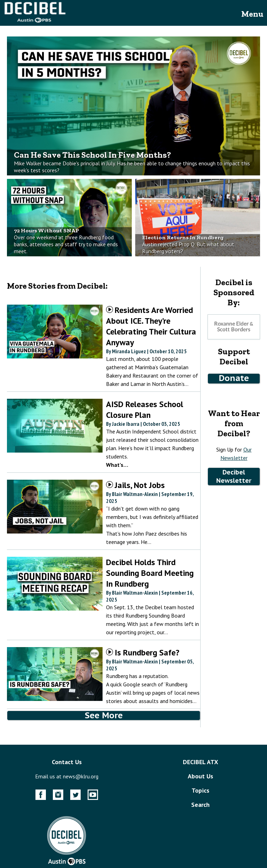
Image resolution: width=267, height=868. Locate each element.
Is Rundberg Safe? (143, 652)
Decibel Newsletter (234, 476)
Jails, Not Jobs (135, 485)
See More (104, 716)
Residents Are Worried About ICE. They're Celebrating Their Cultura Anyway (151, 326)
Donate (234, 378)
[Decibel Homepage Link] (35, 22)
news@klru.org (81, 776)
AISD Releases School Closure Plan (145, 410)
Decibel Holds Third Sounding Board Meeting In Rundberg (150, 573)
